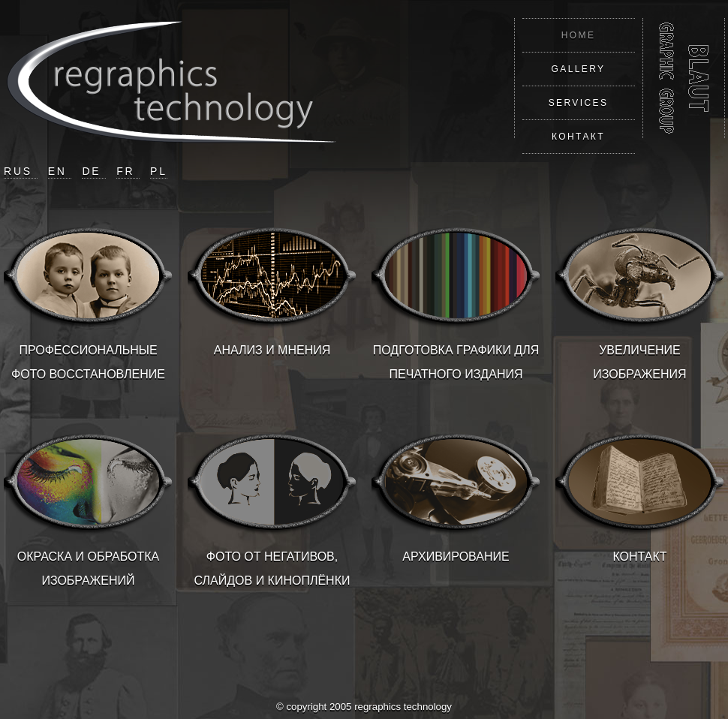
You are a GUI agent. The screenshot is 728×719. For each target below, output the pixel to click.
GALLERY (579, 69)
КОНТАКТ (578, 137)
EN (60, 171)
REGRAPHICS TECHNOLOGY (684, 78)
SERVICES (579, 103)
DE (94, 171)
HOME (579, 35)
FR (128, 171)
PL (159, 171)
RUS (21, 171)
